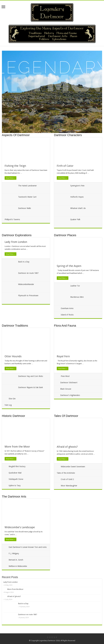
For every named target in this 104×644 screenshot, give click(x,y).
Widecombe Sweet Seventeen (73, 467)
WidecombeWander (26, 284)
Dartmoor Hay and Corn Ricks (31, 376)
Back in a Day (24, 262)
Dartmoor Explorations (17, 235)
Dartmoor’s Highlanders (70, 395)
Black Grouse (66, 389)
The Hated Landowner (27, 186)
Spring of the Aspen (69, 266)
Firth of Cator (65, 166)
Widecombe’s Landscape (20, 527)
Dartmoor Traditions (15, 326)
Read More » (10, 178)
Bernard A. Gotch (16, 560)
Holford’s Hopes (77, 197)
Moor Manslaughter (69, 486)
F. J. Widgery (14, 553)
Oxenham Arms (67, 308)
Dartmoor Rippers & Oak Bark (31, 387)
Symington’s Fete (77, 186)
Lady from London (16, 242)
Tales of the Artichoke (66, 473)
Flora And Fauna (65, 326)
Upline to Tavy (15, 485)
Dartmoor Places (65, 235)
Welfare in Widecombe (18, 566)
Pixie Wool (65, 376)
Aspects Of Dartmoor (16, 135)
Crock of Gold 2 (67, 479)
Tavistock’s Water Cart (27, 197)
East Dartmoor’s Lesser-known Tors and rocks (28, 547)
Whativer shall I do (78, 208)
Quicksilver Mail (15, 473)
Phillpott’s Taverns (12, 219)
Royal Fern (63, 356)
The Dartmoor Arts (14, 497)
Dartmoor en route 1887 (28, 273)
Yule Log (8, 405)
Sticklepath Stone (16, 479)
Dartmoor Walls (25, 208)
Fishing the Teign (15, 166)
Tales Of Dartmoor (66, 416)
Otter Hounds (13, 356)
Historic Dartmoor (13, 416)
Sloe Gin (12, 399)
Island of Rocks (67, 315)
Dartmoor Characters (68, 135)
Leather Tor (75, 286)
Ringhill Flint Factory (17, 466)
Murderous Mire (77, 297)
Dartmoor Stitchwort (69, 383)
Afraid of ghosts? (67, 447)
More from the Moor (17, 447)
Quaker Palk (75, 219)
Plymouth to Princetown (28, 296)
